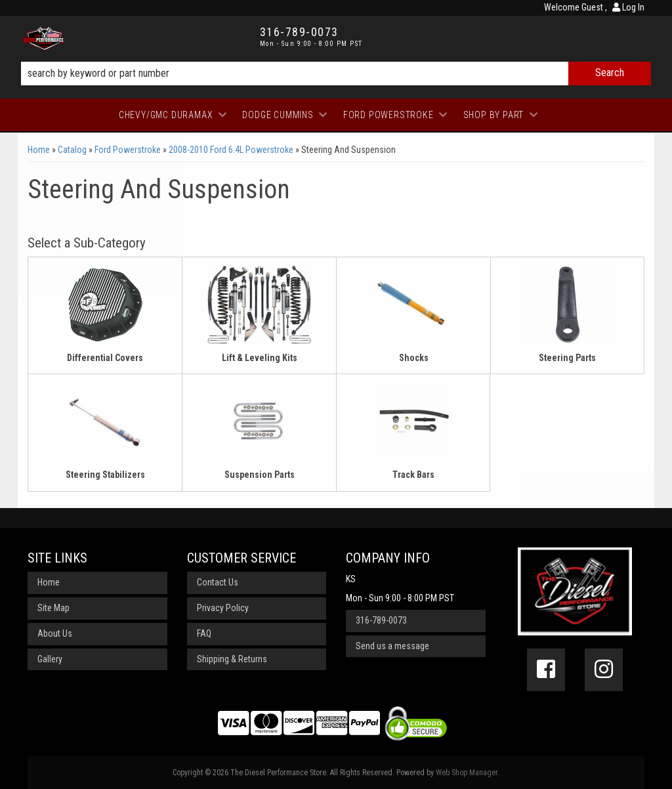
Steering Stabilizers (105, 475)
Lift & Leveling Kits (260, 358)
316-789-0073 (381, 620)
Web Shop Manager (467, 773)
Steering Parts (567, 358)
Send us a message (392, 646)
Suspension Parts (260, 475)
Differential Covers (105, 358)
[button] (336, 74)
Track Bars (413, 475)
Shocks (414, 358)
